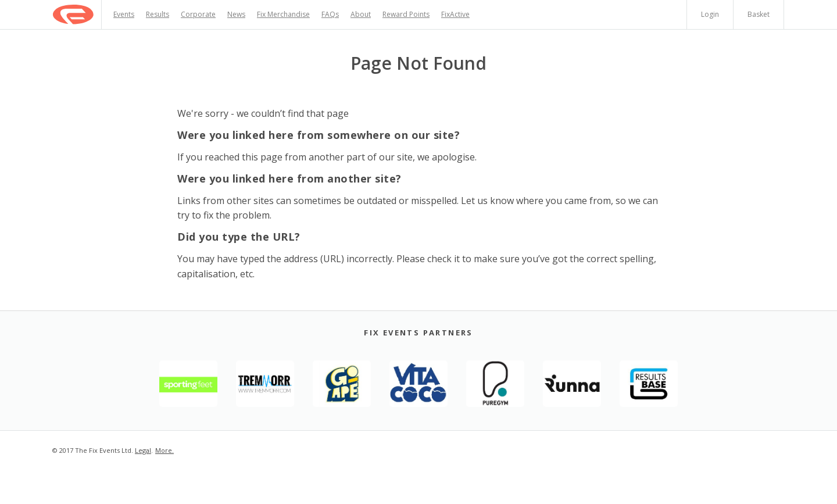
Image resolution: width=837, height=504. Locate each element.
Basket (759, 14)
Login (710, 14)
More (164, 450)
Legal (143, 450)
